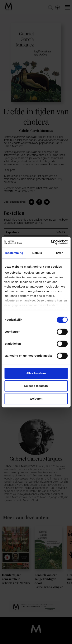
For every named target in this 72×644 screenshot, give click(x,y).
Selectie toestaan (36, 386)
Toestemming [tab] (14, 253)
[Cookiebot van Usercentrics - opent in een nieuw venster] (51, 242)
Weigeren (36, 399)
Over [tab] (59, 253)
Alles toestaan (36, 373)
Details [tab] (37, 253)
